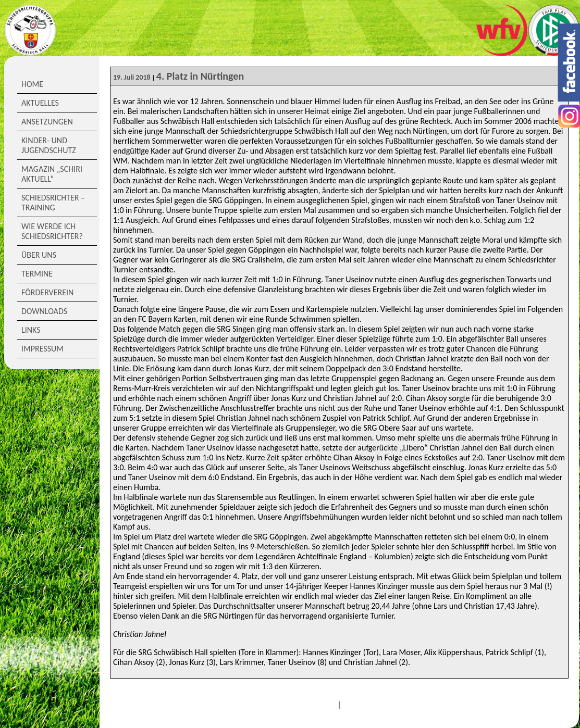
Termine (37, 274)
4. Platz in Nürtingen (200, 76)
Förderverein (47, 292)
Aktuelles (40, 103)
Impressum (42, 349)
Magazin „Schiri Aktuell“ (52, 174)
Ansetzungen (47, 122)
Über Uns (39, 255)
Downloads (44, 311)
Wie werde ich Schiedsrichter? (52, 231)
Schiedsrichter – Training (53, 203)
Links (31, 330)
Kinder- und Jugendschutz (49, 145)
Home (32, 84)
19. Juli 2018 (132, 77)
